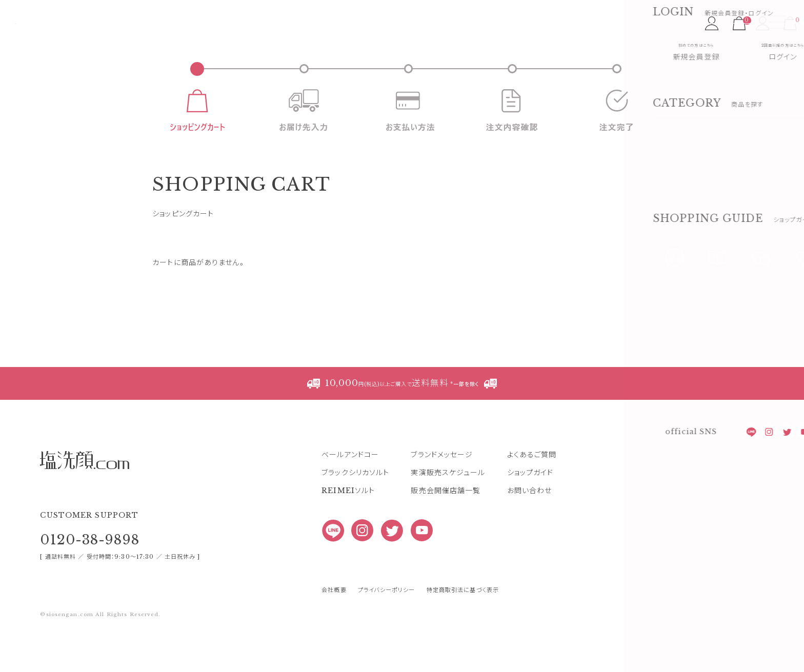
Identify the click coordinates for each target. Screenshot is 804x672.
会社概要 (334, 628)
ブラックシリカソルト (355, 511)
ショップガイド (530, 511)
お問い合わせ (530, 529)
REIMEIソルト (348, 529)
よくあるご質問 (532, 493)
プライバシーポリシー (386, 628)
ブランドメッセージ (442, 493)
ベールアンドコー (350, 493)
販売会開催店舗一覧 (446, 529)
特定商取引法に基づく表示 (463, 628)
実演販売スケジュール (448, 511)
